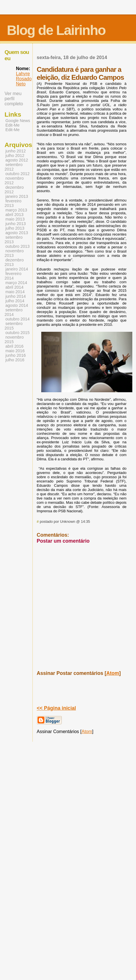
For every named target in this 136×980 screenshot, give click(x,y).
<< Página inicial (56, 708)
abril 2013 (14, 215)
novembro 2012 (14, 181)
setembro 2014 (14, 312)
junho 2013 (16, 224)
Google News (18, 121)
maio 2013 (15, 219)
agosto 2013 (17, 233)
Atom (113, 673)
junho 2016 (16, 355)
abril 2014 (14, 287)
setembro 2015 (14, 326)
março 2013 (16, 210)
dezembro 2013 (14, 262)
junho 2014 (16, 296)
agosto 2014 (17, 305)
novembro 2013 (14, 253)
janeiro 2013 (17, 196)
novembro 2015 (14, 339)
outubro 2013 (17, 246)
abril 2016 (14, 346)
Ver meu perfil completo (14, 99)
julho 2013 (15, 228)
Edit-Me (13, 125)
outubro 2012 (17, 174)
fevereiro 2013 (13, 203)
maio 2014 (15, 292)
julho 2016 (15, 360)
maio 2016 (15, 351)
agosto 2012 (17, 160)
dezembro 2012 (14, 190)
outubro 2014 (17, 319)
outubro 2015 (17, 333)
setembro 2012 (14, 167)
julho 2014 (15, 301)
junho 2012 (16, 151)
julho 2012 (15, 156)
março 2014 (16, 283)
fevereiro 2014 (13, 276)
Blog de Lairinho (56, 30)
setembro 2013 (14, 240)
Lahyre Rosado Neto (24, 79)
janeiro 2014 (17, 269)
